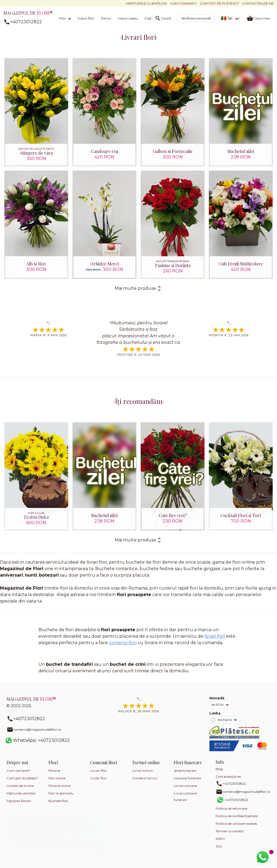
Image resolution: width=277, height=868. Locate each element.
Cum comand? (183, 3)
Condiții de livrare (20, 786)
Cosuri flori (86, 18)
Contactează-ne (258, 3)
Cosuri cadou (128, 18)
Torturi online (146, 762)
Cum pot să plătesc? (219, 3)
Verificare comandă (196, 18)
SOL (219, 846)
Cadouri (151, 18)
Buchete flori (58, 801)
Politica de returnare (231, 808)
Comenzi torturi (145, 778)
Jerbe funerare (185, 771)
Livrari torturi (143, 771)
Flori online (57, 778)
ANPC (220, 839)
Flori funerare (188, 762)
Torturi (106, 18)
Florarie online (59, 786)
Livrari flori (98, 771)
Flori (63, 18)
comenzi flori (123, 643)
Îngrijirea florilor (19, 801)
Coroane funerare (187, 778)
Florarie (54, 771)
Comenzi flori (103, 762)
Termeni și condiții (230, 831)
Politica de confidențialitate (237, 816)
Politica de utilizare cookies (236, 824)
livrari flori (215, 636)
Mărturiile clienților (146, 3)
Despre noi (17, 762)
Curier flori (98, 778)
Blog (219, 769)
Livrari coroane (185, 786)
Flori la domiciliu (61, 793)
